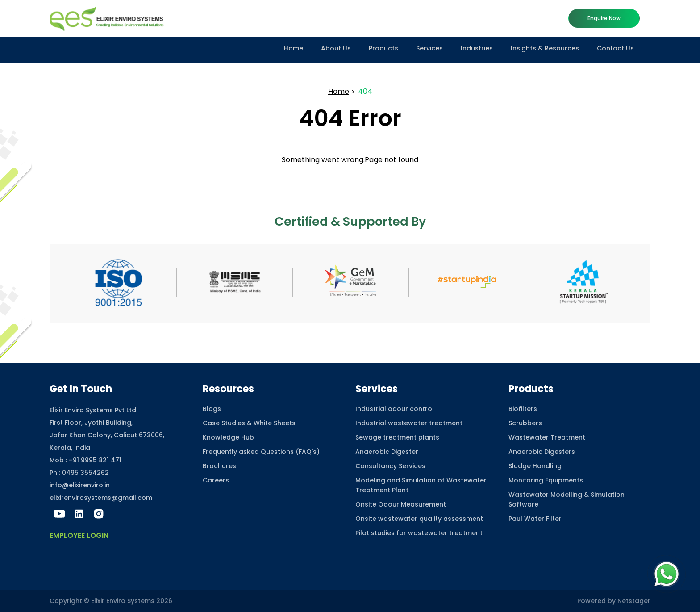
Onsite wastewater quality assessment (419, 519)
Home (294, 48)
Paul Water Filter (535, 519)
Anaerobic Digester (387, 452)
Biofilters (523, 409)
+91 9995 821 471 (95, 460)
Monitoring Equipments (546, 480)
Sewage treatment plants (397, 437)
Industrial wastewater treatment (409, 423)
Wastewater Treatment (547, 437)
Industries (477, 48)
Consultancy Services (390, 466)
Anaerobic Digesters (542, 452)
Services (429, 48)
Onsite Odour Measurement (401, 504)
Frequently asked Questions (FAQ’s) (261, 452)
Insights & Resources (545, 48)
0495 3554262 (85, 473)
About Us (336, 48)
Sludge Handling (535, 466)
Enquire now (604, 18)
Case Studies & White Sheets (249, 423)
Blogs (212, 409)
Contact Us (615, 48)
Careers (216, 480)
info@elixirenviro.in (80, 485)
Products (383, 48)
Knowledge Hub (228, 437)
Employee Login (79, 535)
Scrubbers (525, 423)
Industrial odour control (395, 409)
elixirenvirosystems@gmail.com (101, 498)
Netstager (634, 601)
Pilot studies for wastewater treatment (419, 533)
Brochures (219, 466)
